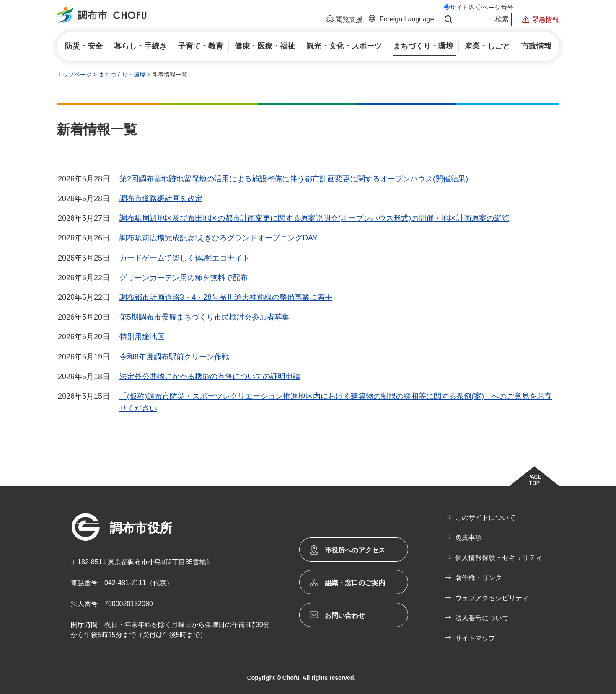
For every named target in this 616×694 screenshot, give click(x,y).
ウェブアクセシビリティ (492, 598)
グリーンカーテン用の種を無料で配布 (184, 278)
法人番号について (482, 618)
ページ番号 (498, 8)
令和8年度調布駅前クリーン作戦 (174, 357)
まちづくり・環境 (122, 75)
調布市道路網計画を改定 (161, 199)
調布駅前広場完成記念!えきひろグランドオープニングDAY (219, 238)
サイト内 (462, 8)
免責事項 (468, 538)
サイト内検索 (448, 19)
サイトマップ (475, 638)
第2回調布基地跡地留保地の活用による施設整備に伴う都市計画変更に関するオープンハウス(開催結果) (294, 179)
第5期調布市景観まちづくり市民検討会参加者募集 (204, 317)
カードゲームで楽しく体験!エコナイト (185, 258)
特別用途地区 (142, 337)
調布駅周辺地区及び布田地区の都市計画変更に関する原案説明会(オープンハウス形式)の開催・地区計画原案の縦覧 (314, 218)
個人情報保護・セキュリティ (499, 558)
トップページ (74, 75)
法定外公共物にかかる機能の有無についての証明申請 (210, 377)
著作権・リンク (479, 578)
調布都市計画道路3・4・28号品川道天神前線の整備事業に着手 (226, 297)
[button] (344, 21)
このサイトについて (485, 517)
